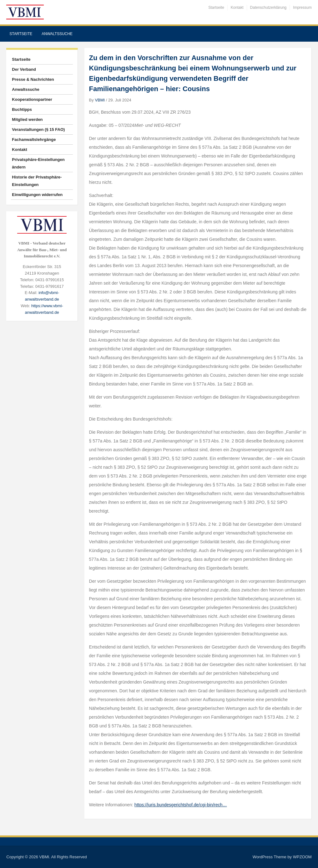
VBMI (100, 100)
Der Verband (24, 69)
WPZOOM (302, 857)
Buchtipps (22, 109)
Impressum (302, 8)
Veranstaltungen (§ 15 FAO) (38, 129)
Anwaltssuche (57, 34)
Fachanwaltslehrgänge (34, 139)
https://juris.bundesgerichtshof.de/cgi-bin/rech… (181, 805)
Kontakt (237, 8)
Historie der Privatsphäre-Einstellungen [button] (37, 181)
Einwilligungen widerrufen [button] (37, 195)
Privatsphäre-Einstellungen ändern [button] (38, 163)
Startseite (216, 8)
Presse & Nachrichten (33, 79)
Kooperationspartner (32, 99)
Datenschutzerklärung (268, 8)
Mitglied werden (27, 119)
